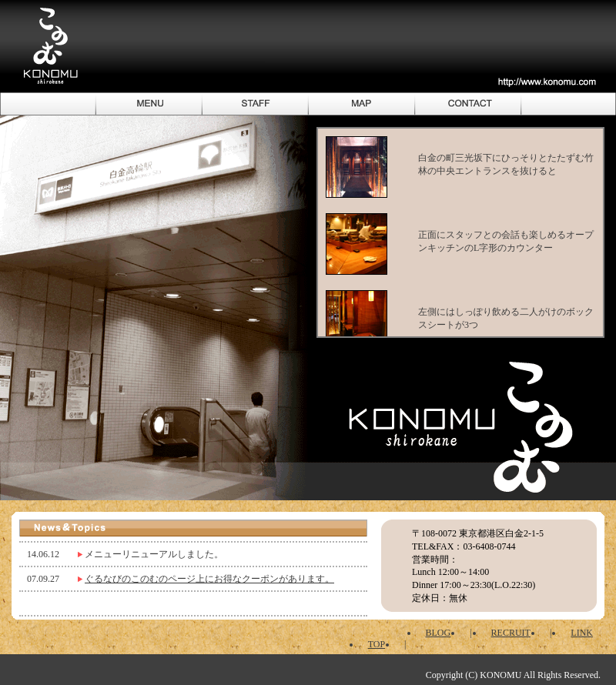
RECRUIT (511, 633)
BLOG (439, 633)
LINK (582, 633)
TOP (377, 644)
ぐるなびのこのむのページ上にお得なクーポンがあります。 (209, 579)
